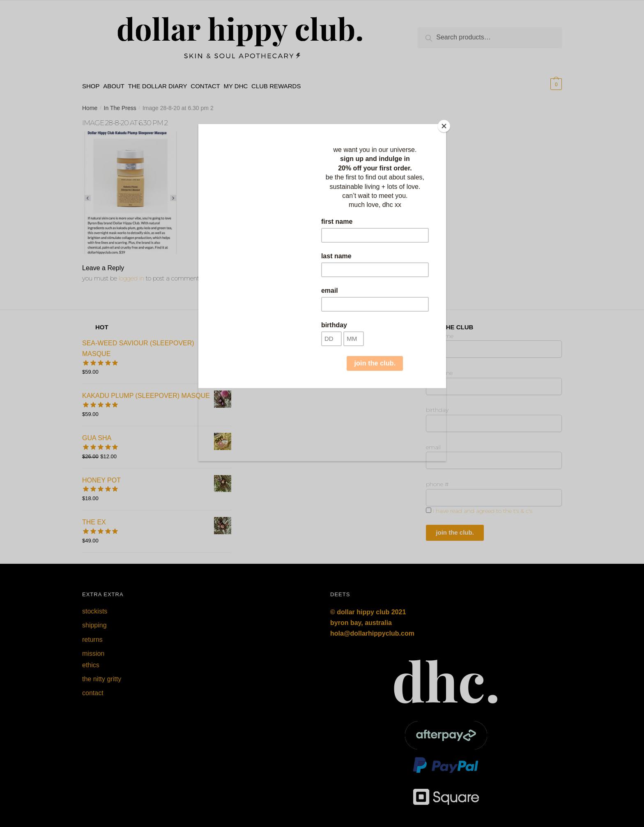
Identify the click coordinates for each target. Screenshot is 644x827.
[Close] (444, 126)
